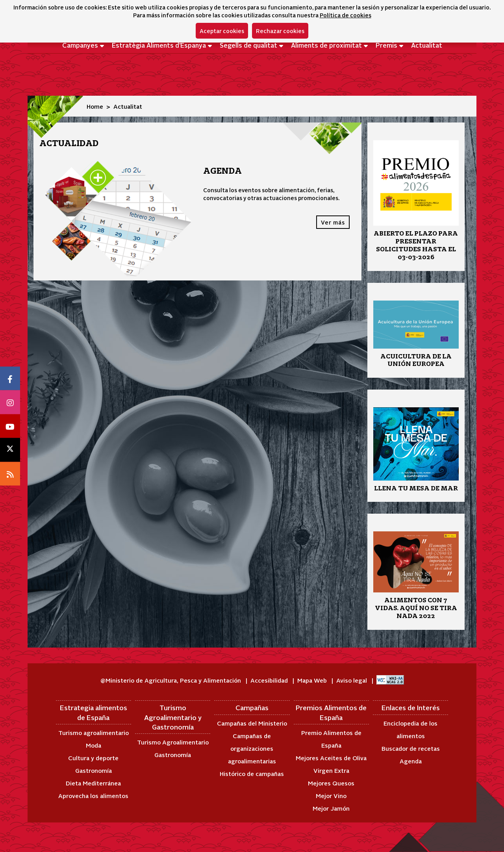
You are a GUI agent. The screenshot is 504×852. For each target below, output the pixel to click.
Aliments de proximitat (326, 45)
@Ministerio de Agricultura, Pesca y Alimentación (171, 680)
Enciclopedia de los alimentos (410, 729)
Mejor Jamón (331, 808)
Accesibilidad (270, 680)
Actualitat (427, 45)
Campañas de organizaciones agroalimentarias (252, 748)
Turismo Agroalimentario (173, 742)
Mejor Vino (331, 795)
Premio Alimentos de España (331, 739)
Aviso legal (352, 680)
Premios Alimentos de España (331, 712)
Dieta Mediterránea (93, 783)
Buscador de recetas (411, 748)
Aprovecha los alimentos (93, 795)
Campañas (252, 707)
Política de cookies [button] (346, 15)
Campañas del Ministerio (252, 723)
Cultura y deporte (93, 758)
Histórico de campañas (252, 773)
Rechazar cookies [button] (280, 31)
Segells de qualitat (248, 45)
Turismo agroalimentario (94, 732)
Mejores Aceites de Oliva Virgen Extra (331, 764)
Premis (386, 45)
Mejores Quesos (331, 783)
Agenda (411, 761)
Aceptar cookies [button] (222, 31)
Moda (94, 745)
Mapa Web (313, 680)
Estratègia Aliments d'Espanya (159, 45)
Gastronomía (94, 770)
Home (95, 106)
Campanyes (80, 45)
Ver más (333, 222)
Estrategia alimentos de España (94, 712)
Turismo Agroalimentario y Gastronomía (173, 717)
